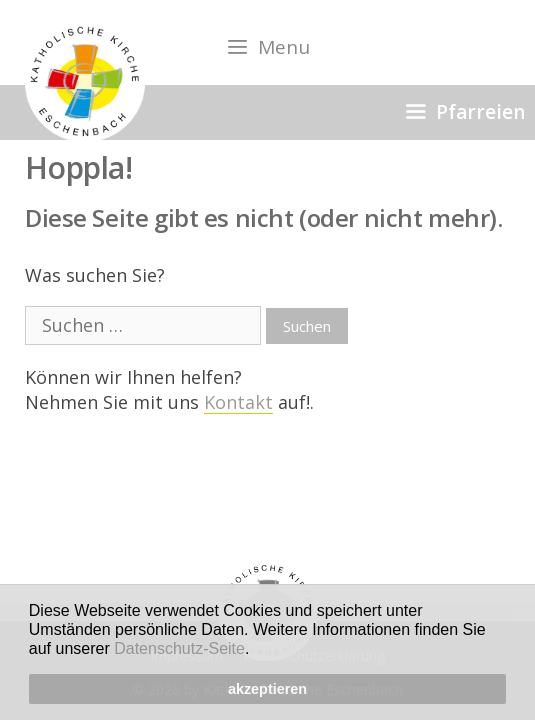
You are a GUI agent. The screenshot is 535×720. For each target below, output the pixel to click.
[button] (257, 651)
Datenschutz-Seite (179, 648)
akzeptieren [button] (267, 689)
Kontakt (238, 402)
